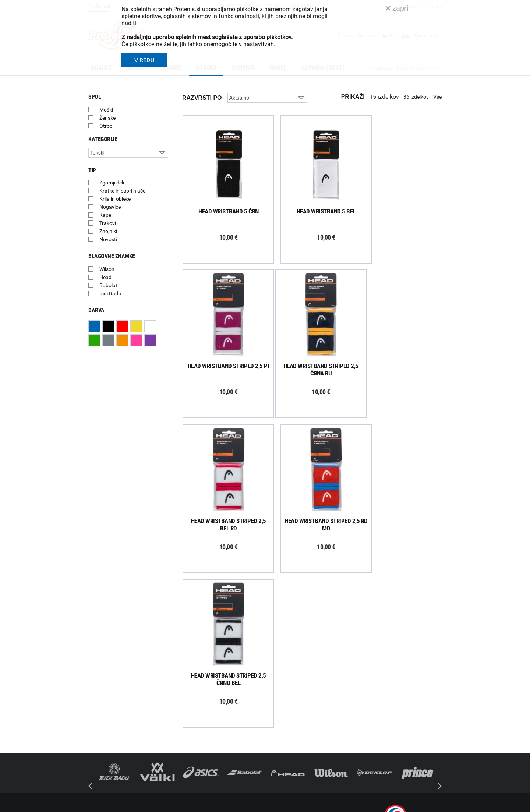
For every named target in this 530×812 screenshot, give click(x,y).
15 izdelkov (384, 97)
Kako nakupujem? (197, 674)
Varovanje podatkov (200, 750)
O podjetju (280, 674)
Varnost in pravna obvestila (199, 804)
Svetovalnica (283, 751)
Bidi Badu (110, 293)
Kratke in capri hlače (122, 191)
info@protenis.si (399, 760)
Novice (276, 741)
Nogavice (110, 207)
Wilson (107, 269)
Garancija (188, 712)
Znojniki (108, 231)
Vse (437, 97)
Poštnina (187, 693)
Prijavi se (107, 690)
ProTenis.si (373, 779)
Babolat (108, 285)
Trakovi (108, 223)
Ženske (107, 118)
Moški (106, 110)
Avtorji (435, 804)
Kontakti (278, 693)
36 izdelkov (416, 97)
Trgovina (279, 683)
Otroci (106, 126)
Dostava (186, 683)
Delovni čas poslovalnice (296, 702)
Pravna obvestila (196, 760)
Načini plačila (192, 741)
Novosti (108, 239)
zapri (397, 8)
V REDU (144, 60)
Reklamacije (190, 721)
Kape (105, 215)
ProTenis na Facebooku (129, 712)
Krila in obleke (115, 199)
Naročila (186, 702)
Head (105, 277)
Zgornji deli (112, 183)
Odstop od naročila (198, 731)
